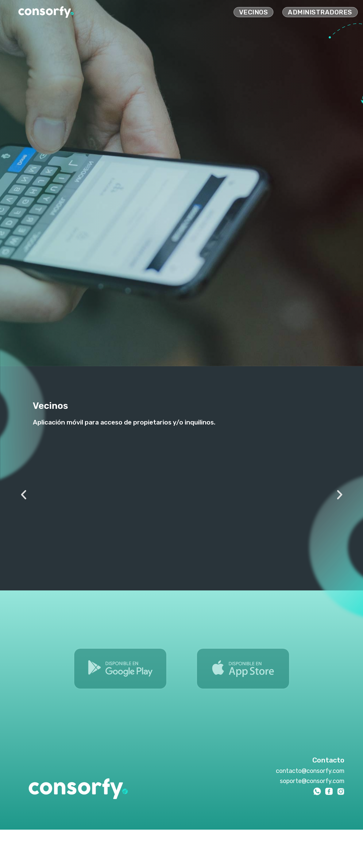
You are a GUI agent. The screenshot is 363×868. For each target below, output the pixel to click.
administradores (320, 12)
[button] (24, 495)
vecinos (254, 12)
